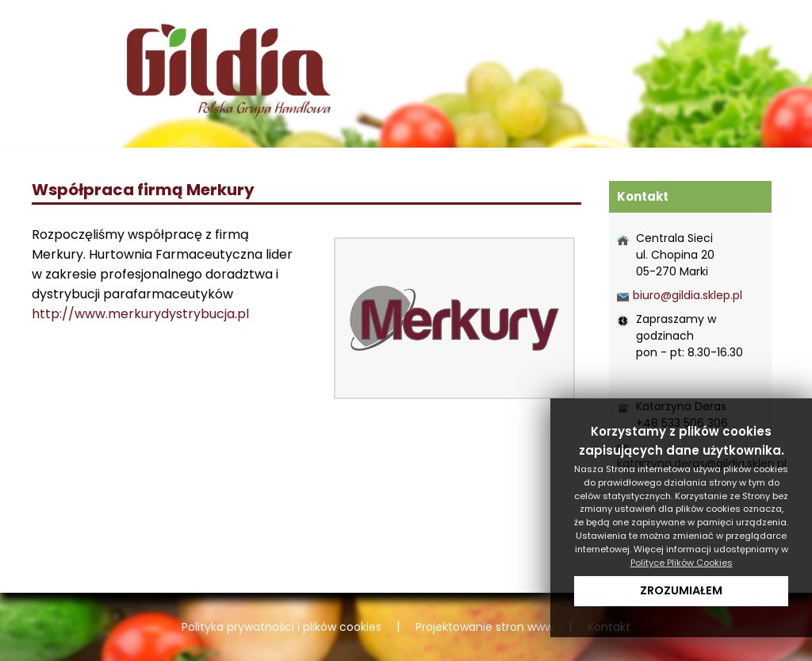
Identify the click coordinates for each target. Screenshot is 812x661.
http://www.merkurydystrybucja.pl (140, 314)
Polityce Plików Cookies (682, 563)
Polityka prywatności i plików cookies (282, 627)
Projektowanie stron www (485, 627)
